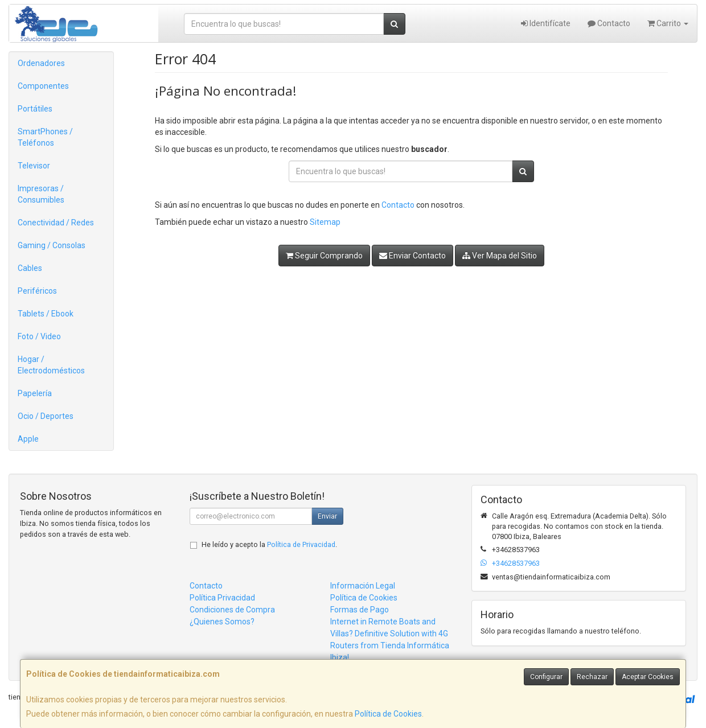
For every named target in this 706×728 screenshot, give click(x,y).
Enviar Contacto (412, 256)
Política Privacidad (222, 598)
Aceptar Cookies (648, 677)
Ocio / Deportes (46, 416)
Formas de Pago (360, 610)
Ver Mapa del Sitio (500, 256)
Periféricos (37, 291)
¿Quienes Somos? (222, 622)
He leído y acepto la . (269, 544)
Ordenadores (41, 63)
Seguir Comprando (324, 256)
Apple (28, 439)
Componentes (43, 86)
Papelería (35, 393)
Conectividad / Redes (56, 223)
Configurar (546, 677)
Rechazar (592, 677)
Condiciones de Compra (232, 610)
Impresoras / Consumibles (41, 194)
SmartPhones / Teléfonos (45, 137)
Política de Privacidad (301, 544)
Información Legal (363, 586)
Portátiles (35, 109)
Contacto (609, 23)
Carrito (668, 23)
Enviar (327, 516)
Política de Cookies (388, 714)
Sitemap (325, 222)
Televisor (34, 166)
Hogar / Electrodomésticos (51, 365)
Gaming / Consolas (52, 245)
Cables (30, 268)
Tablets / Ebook (46, 314)
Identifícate (546, 23)
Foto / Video (39, 336)
